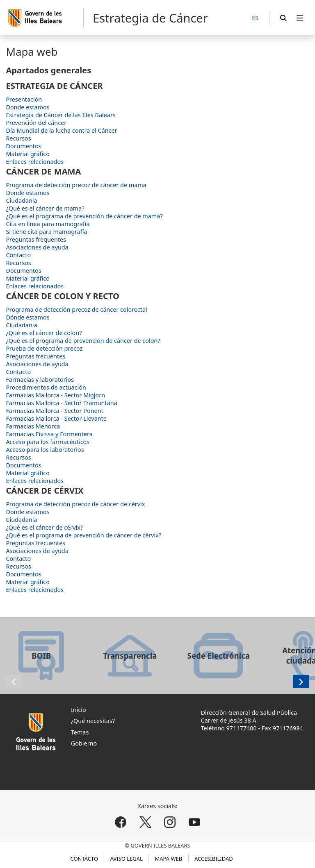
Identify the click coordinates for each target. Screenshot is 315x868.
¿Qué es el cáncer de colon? (44, 333)
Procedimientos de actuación (46, 387)
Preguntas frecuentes (35, 356)
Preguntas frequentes (36, 239)
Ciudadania (21, 201)
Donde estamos (27, 107)
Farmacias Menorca (33, 426)
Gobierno (84, 743)
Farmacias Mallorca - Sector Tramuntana (61, 403)
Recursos (18, 138)
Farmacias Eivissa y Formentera (49, 434)
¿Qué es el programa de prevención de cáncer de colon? (83, 341)
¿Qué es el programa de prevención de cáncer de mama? (84, 216)
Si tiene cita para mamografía (46, 232)
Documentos (23, 146)
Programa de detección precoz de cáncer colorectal (76, 309)
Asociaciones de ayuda (37, 247)
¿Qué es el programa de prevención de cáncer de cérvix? (83, 535)
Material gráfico (27, 154)
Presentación (24, 99)
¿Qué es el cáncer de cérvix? (44, 527)
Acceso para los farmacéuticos (48, 442)
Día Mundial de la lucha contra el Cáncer (61, 130)
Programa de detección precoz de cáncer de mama (76, 185)
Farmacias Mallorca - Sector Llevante (56, 418)
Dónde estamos (27, 317)
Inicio (79, 710)
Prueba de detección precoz (44, 348)
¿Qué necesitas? (93, 721)
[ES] (255, 18)
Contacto (18, 255)
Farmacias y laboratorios (40, 380)
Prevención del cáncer (36, 123)
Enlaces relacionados (35, 162)
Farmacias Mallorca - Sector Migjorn (55, 395)
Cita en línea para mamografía (48, 224)
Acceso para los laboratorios (45, 450)
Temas (80, 732)
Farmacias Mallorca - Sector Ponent (54, 411)
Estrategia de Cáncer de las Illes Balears (60, 115)
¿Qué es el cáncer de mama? (45, 208)
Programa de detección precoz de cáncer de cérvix (75, 504)
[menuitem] (300, 18)
